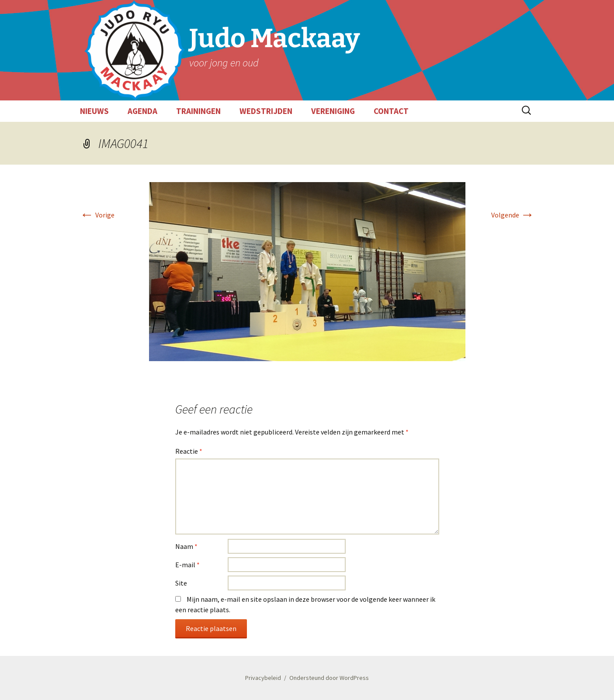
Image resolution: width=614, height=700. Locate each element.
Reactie (189, 451)
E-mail (187, 565)
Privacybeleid (263, 678)
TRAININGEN (198, 111)
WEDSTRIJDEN (266, 111)
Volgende (513, 215)
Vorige (97, 215)
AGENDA (142, 111)
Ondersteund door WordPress (329, 678)
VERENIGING (333, 111)
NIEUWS (94, 111)
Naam (186, 546)
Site (181, 583)
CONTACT (391, 111)
